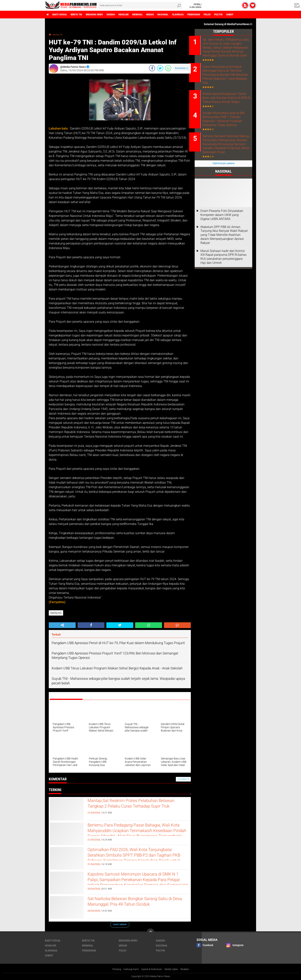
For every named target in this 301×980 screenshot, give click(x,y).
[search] (140, 5)
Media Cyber (173, 969)
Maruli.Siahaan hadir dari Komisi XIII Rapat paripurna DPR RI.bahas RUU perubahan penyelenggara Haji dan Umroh (223, 280)
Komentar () (182, 68)
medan (163, 15)
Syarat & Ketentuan (152, 969)
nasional (178, 15)
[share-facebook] (152, 68)
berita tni (80, 15)
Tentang (113, 969)
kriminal (149, 15)
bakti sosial (62, 15)
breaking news (100, 15)
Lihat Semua (120, 924)
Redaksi (188, 969)
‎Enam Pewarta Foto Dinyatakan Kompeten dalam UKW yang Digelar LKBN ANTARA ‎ (222, 238)
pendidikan (212, 15)
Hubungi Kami (129, 969)
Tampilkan (183, 779)
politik (240, 15)
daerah (119, 15)
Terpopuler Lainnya (223, 187)
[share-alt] (62, 625)
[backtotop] (150, 932)
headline (134, 15)
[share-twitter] (160, 68)
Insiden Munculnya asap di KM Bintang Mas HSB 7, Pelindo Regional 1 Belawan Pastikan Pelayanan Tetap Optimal (227, 131)
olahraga (194, 15)
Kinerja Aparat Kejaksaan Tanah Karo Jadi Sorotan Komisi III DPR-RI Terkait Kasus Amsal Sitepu (225, 105)
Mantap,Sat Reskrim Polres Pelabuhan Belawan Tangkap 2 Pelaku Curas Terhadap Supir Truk (134, 808)
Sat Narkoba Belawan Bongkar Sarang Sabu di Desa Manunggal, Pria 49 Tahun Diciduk (137, 902)
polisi (227, 15)
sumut (253, 15)
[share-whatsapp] (168, 68)
